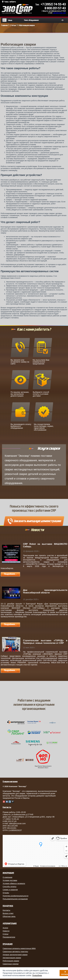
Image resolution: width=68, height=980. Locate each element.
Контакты (6, 910)
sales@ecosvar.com (59, 13)
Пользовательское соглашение (15, 899)
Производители (9, 937)
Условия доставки (10, 880)
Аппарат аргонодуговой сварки (15, 955)
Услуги (5, 928)
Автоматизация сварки (12, 958)
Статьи (5, 934)
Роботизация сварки (11, 961)
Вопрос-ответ (8, 913)
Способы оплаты (10, 887)
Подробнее (37, 975)
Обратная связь (9, 916)
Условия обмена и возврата (14, 883)
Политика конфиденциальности (16, 896)
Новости (6, 931)
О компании (7, 877)
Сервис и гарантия (10, 890)
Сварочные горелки (11, 964)
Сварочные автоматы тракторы (15, 952)
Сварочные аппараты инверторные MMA (19, 948)
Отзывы (6, 893)
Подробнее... (10, 574)
